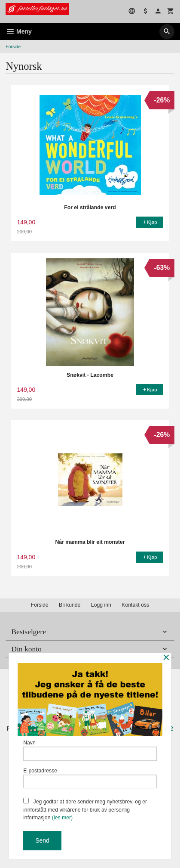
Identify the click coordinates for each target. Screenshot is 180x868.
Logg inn (101, 605)
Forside (13, 46)
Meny (19, 31)
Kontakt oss (135, 605)
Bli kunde (70, 605)
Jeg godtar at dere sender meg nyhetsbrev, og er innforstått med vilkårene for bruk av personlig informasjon (85, 809)
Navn (90, 750)
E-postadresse (90, 778)
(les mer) (62, 818)
